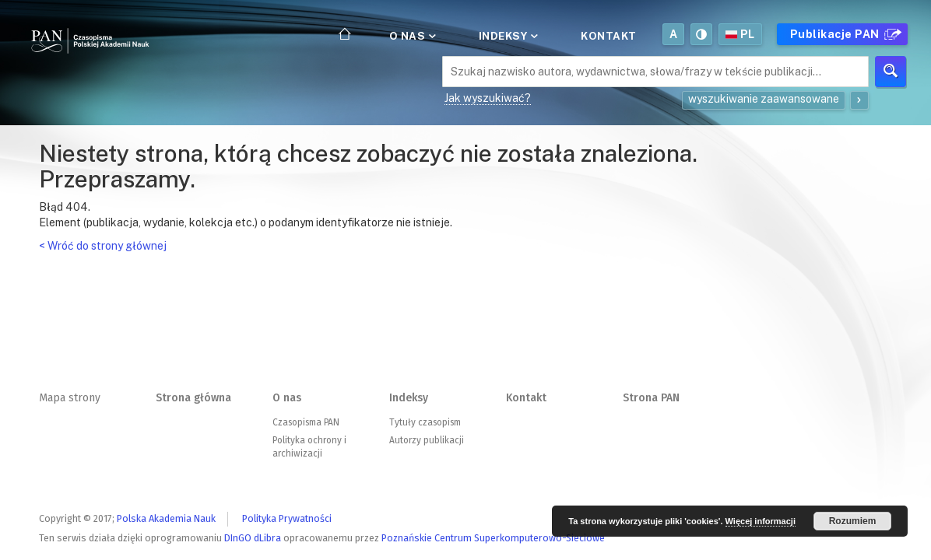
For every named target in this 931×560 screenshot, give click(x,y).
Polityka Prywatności (287, 518)
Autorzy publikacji (427, 440)
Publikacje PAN (844, 34)
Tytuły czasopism (425, 422)
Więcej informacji (761, 521)
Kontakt (609, 36)
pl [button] (740, 34)
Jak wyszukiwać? (488, 98)
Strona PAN (651, 398)
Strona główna (193, 398)
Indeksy (507, 36)
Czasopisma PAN (306, 422)
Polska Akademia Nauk (166, 518)
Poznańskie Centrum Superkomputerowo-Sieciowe (493, 538)
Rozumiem (853, 521)
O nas (411, 36)
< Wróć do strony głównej (103, 246)
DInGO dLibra (253, 538)
